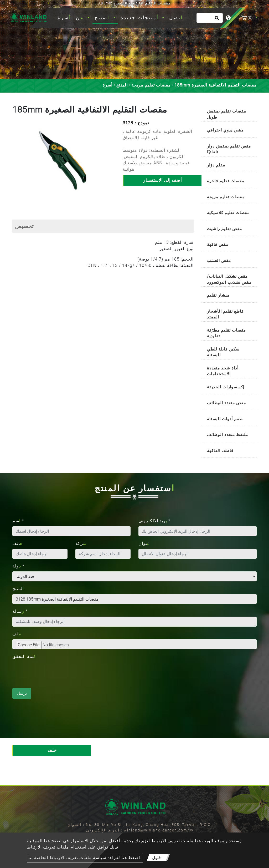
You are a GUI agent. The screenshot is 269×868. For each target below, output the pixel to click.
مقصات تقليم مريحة (151, 85)
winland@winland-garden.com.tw (159, 830)
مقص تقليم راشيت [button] (224, 229)
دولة (18, 566)
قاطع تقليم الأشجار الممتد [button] (225, 314)
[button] (16, 164)
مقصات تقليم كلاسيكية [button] (228, 213)
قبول (156, 858)
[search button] (216, 20)
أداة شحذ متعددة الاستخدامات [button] (223, 371)
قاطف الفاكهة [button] (220, 451)
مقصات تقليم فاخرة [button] (226, 181)
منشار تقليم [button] (218, 295)
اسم (18, 521)
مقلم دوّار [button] (216, 165)
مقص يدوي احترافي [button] (225, 130)
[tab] (229, 113)
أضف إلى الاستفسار (162, 180)
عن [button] (81, 17)
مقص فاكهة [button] (218, 245)
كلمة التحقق (24, 656)
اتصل (176, 17)
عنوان (144, 543)
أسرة (66, 17)
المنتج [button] (103, 17)
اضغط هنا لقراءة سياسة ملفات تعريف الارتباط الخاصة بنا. (85, 858)
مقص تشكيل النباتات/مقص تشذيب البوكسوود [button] (229, 279)
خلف (52, 750)
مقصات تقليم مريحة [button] (226, 197)
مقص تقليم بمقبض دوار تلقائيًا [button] (229, 149)
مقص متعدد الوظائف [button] (226, 403)
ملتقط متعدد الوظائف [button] (227, 435)
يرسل (22, 693)
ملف (17, 634)
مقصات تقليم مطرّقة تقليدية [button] (226, 333)
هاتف (17, 543)
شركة (81, 543)
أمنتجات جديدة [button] (141, 17)
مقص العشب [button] (219, 261)
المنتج (122, 85)
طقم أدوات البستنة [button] (225, 419)
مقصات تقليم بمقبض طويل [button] (227, 114)
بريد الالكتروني (154, 521)
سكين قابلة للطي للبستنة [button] (223, 352)
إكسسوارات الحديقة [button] (226, 387)
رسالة (20, 611)
